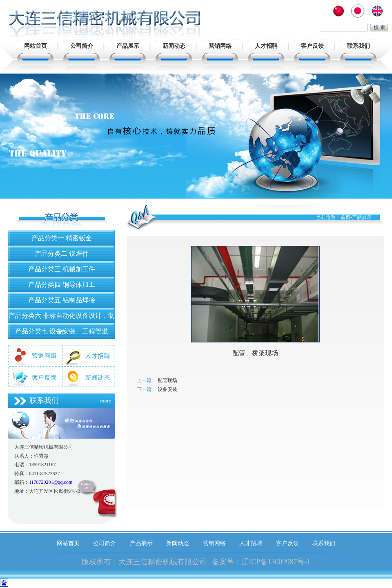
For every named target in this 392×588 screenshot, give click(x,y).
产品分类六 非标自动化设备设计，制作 (62, 318)
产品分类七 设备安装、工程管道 (62, 331)
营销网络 (220, 46)
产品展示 (128, 46)
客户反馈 (312, 46)
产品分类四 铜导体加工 (62, 285)
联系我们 (359, 46)
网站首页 (36, 46)
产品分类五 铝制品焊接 (62, 300)
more (106, 401)
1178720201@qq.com (51, 482)
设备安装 (167, 389)
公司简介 (82, 46)
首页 (345, 217)
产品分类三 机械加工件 (62, 269)
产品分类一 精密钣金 (62, 238)
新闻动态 (174, 46)
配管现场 (167, 380)
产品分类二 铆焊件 (62, 254)
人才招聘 (266, 46)
